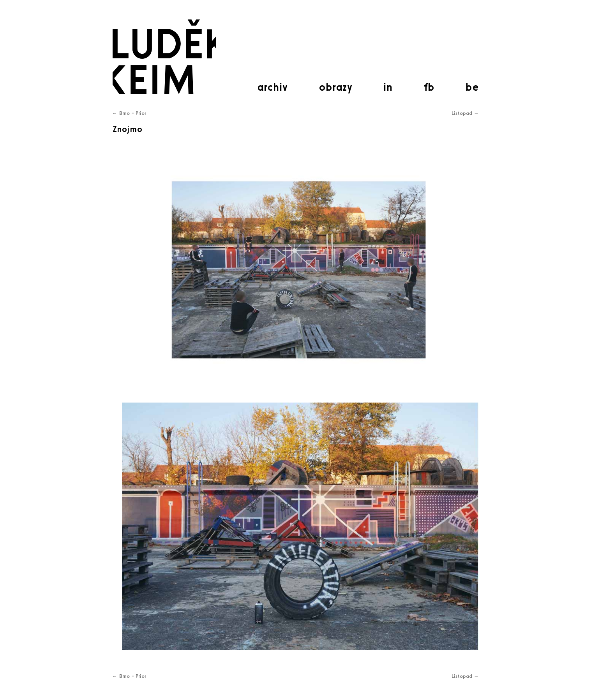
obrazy (335, 87)
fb (429, 87)
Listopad (465, 113)
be (472, 87)
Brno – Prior (129, 113)
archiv (272, 87)
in (388, 87)
